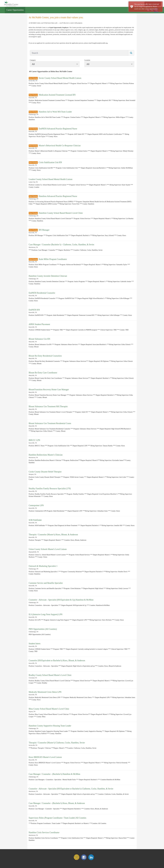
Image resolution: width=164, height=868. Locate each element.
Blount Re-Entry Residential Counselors (45, 356)
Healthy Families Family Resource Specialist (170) (50, 489)
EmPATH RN (34, 310)
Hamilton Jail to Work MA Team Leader (55, 112)
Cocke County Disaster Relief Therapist (45, 472)
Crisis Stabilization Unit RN (50, 162)
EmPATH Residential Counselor (42, 293)
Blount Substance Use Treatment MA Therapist (48, 406)
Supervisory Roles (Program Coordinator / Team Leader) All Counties (57, 818)
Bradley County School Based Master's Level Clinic (50, 675)
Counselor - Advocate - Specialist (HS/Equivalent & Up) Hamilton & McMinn (61, 600)
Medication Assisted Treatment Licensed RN (57, 95)
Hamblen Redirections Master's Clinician (46, 455)
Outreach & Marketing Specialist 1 (43, 566)
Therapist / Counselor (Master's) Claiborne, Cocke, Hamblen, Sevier (57, 743)
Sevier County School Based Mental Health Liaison (60, 78)
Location (87, 60)
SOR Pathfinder (35, 520)
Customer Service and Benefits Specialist (46, 583)
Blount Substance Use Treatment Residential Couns (50, 423)
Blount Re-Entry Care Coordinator (43, 373)
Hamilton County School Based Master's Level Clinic (61, 213)
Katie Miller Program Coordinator (53, 259)
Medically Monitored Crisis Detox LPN (45, 692)
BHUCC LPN (34, 440)
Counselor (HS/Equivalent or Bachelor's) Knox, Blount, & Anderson (57, 660)
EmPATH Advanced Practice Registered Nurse (58, 129)
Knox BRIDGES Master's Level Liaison (45, 757)
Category (33, 60)
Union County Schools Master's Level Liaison (48, 549)
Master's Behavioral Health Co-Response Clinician (60, 146)
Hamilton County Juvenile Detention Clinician (48, 276)
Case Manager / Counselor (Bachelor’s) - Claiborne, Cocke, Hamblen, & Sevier (61, 245)
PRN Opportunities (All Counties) (43, 629)
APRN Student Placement (39, 324)
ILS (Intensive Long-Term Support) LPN (46, 614)
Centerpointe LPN (36, 505)
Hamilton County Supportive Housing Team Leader (50, 726)
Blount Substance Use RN (39, 339)
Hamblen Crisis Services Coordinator (44, 832)
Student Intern (35, 644)
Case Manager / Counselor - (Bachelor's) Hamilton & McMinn (54, 774)
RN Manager (44, 230)
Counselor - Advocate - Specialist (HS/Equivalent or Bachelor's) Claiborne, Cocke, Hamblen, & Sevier (71, 789)
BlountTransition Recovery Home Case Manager (49, 390)
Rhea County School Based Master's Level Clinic (49, 709)
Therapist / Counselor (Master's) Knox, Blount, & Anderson (53, 535)
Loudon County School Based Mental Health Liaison (51, 179)
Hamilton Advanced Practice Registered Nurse (58, 196)
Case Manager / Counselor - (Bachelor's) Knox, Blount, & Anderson (57, 803)
